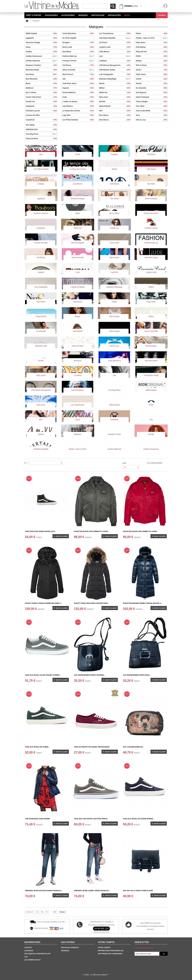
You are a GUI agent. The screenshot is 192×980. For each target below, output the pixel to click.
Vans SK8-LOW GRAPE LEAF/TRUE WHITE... (91, 819)
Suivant (62, 912)
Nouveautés (114, 15)
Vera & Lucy (153, 120)
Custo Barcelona (79, 33)
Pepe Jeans (153, 42)
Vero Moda (43, 125)
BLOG (127, 15)
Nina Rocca (116, 120)
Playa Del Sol (153, 52)
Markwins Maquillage (116, 79)
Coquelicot (43, 120)
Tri (25, 463)
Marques (83, 15)
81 (55, 912)
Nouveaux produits (70, 948)
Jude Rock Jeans (79, 83)
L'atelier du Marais (79, 102)
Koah (79, 97)
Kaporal (79, 88)
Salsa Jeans (153, 74)
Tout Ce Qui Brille (153, 111)
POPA (153, 56)
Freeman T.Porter (79, 61)
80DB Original (43, 33)
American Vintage (43, 42)
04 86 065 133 (101, 929)
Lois (116, 56)
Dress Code (79, 47)
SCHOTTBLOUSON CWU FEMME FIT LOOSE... (92, 531)
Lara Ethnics (79, 106)
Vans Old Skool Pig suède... (37, 747)
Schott (153, 79)
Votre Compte (104, 948)
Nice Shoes (116, 115)
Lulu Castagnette (116, 74)
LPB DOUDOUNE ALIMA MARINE (37, 819)
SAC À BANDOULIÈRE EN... (133, 747)
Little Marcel (116, 52)
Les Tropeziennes (116, 33)
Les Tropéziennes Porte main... (137, 675)
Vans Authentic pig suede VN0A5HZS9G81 (92, 747)
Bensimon (43, 74)
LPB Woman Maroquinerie (116, 65)
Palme (153, 33)
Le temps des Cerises (79, 111)
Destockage (98, 15)
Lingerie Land (116, 47)
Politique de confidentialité (37, 954)
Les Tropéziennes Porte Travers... (90, 675)
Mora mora (116, 97)
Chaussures (51, 15)
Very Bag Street (43, 134)
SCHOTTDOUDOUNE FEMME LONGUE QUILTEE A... (143, 603)
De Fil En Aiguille (69, 38)
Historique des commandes (110, 954)
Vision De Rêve (43, 139)
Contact (28, 948)
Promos (162, 15)
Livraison (29, 951)
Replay (153, 61)
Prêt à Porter (34, 15)
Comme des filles (33, 115)
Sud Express (153, 92)
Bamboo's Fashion (43, 65)
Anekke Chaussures (43, 56)
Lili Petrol (116, 42)
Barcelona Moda (43, 70)
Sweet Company (153, 97)
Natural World (116, 106)
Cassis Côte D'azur (43, 97)
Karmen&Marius (79, 92)
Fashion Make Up (79, 56)
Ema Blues (79, 52)
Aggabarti (43, 38)
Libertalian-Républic (116, 38)
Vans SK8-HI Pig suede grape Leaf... (40, 531)
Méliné (116, 88)
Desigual (79, 42)
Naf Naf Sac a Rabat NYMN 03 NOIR (138, 891)
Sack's (153, 70)
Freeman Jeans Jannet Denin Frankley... (92, 891)
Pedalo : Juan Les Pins (153, 38)
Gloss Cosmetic (79, 70)
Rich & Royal (153, 65)
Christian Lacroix (43, 111)
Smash (153, 83)
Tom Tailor (153, 106)
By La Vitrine (43, 92)
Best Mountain (43, 79)
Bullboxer (43, 88)
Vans (153, 115)
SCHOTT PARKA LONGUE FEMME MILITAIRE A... (44, 603)
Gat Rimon (79, 65)
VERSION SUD (43, 129)
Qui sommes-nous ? (33, 960)
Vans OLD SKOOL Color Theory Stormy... (43, 675)
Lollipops (116, 61)
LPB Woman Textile (116, 70)
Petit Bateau (153, 47)
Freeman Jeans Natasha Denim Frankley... (44, 891)
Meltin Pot (116, 92)
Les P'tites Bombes (79, 120)
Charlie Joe (43, 102)
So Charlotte (153, 88)
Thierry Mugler (153, 102)
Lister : (125, 463)
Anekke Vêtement (43, 61)
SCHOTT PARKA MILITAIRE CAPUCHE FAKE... (91, 603)
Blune (43, 83)
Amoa (43, 47)
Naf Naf (116, 102)
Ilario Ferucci (79, 74)
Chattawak (43, 106)
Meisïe (116, 83)
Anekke (43, 52)
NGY (116, 111)
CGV (26, 957)
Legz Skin (79, 115)
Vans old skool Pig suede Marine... (139, 819)
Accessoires (68, 15)
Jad (79, 79)
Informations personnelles (111, 951)
